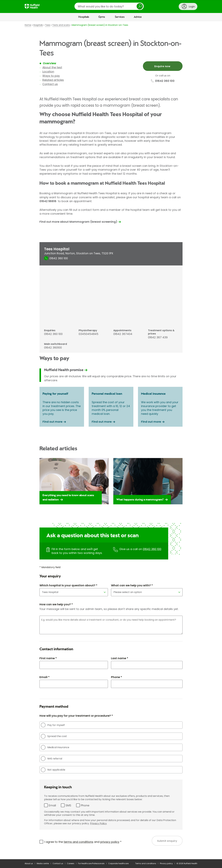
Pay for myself (53, 725)
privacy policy (110, 842)
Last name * (120, 658)
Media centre (43, 863)
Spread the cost (54, 736)
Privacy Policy (98, 823)
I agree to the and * (83, 842)
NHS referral (51, 759)
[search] (109, 6)
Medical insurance (55, 747)
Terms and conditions (146, 863)
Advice (138, 17)
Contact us (50, 84)
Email (52, 805)
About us (29, 863)
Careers (71, 863)
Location (48, 72)
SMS (68, 805)
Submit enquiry (167, 841)
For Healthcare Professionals (91, 863)
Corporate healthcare (118, 863)
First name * (48, 658)
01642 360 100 (152, 549)
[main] (111, 440)
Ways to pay (51, 76)
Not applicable (53, 770)
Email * (44, 677)
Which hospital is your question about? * (68, 585)
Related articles (53, 80)
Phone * (116, 677)
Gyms (102, 17)
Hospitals (84, 17)
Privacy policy (166, 863)
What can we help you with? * (132, 585)
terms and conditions (78, 842)
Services (120, 17)
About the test (52, 67)
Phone (85, 805)
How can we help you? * (56, 604)
